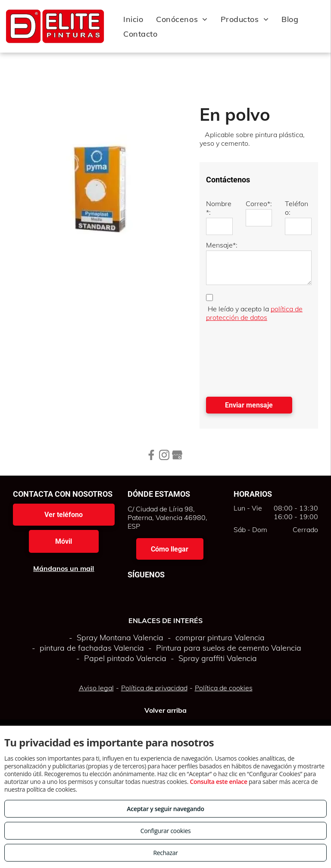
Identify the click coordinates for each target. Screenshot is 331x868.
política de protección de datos (254, 313)
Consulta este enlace (218, 782)
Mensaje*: (222, 245)
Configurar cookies (166, 831)
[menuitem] (133, 19)
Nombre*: (219, 208)
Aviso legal (96, 688)
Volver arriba (165, 710)
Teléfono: (297, 208)
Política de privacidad (154, 688)
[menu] (312, 26)
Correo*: (259, 204)
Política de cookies (224, 688)
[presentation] (241, 357)
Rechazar (165, 853)
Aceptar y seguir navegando (165, 809)
